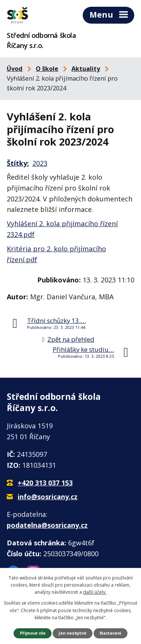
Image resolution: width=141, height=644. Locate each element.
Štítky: (18, 163)
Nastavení (110, 633)
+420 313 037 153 (45, 483)
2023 (40, 163)
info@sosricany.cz (48, 497)
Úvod (15, 69)
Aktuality (86, 69)
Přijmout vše (33, 633)
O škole (47, 69)
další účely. (95, 592)
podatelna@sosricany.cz (47, 525)
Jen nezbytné (73, 633)
